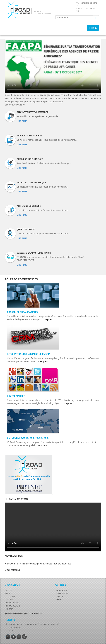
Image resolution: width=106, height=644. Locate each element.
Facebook (8, 637)
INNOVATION (61, 590)
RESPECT (60, 600)
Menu (94, 29)
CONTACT (9, 609)
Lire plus (47, 319)
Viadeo (24, 637)
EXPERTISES (10, 596)
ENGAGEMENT (62, 593)
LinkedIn (19, 637)
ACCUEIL (9, 590)
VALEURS (9, 600)
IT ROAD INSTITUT (13, 603)
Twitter (13, 637)
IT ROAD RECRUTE (13, 606)
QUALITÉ (60, 596)
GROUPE (9, 593)
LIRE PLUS (22, 121)
